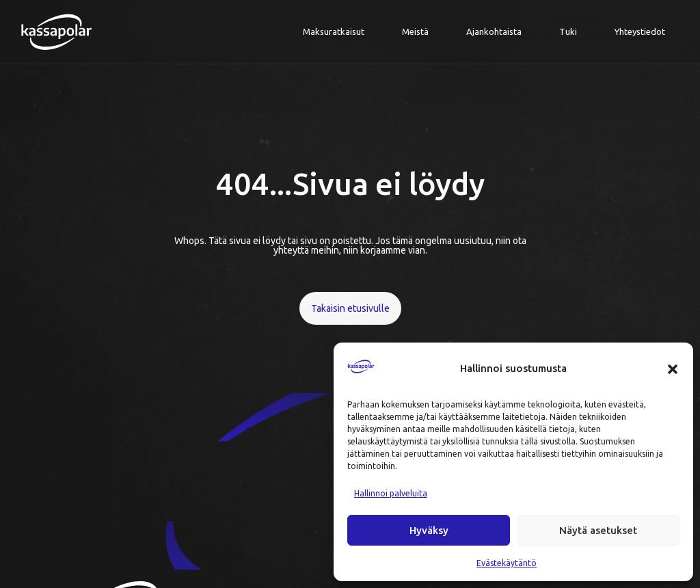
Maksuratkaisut (334, 31)
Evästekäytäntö (507, 563)
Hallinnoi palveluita (391, 493)
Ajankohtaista (494, 31)
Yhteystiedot (640, 31)
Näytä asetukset (598, 530)
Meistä (415, 31)
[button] (673, 369)
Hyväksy (429, 530)
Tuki (568, 31)
